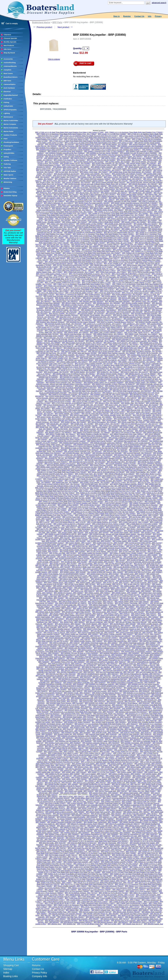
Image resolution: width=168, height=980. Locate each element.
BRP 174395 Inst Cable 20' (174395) (85, 400)
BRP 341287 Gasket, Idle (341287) (62, 613)
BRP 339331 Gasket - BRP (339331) (59, 608)
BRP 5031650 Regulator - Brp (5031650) (77, 453)
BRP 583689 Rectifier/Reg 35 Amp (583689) (95, 784)
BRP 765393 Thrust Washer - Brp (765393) (141, 472)
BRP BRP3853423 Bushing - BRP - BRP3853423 (111, 922)
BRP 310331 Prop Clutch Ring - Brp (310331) (70, 160)
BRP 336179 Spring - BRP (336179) (100, 601)
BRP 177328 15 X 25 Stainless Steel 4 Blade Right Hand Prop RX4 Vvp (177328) (118, 489)
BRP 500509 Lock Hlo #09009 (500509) (78, 648)
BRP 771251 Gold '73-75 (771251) (100, 267)
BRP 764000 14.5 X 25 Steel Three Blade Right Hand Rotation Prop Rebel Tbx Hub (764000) (71, 501)
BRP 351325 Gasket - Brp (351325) (66, 194)
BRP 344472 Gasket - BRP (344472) (144, 615)
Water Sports (8, 175)
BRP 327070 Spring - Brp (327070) (55, 181)
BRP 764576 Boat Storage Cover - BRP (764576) (145, 881)
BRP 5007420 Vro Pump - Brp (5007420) (124, 389)
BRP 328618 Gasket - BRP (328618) (106, 586)
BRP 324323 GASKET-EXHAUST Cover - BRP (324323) (79, 576)
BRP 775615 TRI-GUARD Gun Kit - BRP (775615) (123, 900)
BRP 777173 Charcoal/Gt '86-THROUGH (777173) (116, 277)
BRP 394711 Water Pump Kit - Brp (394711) (133, 346)
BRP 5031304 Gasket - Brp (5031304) (92, 312)
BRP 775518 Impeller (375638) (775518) (130, 269)
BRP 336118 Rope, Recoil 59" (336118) (72, 601)
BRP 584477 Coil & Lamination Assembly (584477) (76, 205)
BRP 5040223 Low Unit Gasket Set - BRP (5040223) (93, 738)
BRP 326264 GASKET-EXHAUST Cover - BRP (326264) (138, 579)
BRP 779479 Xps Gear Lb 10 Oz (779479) (80, 507)
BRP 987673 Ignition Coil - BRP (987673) (115, 919)
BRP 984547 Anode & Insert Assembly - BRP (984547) (105, 917)
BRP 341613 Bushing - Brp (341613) (113, 189)
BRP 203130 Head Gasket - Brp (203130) (59, 144)
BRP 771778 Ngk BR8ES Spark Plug (90, 924)
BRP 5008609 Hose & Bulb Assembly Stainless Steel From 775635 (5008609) (63, 150)
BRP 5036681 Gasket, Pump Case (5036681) (121, 845)
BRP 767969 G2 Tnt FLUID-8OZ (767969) (113, 893)
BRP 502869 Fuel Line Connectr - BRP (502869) (120, 689)
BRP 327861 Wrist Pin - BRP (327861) (137, 584)
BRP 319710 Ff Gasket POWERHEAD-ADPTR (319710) (83, 555)
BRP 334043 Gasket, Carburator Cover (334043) (92, 789)
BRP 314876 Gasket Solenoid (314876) (142, 548)
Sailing (6, 157)
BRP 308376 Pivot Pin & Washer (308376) (85, 158)
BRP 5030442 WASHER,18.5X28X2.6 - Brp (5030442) (110, 306)
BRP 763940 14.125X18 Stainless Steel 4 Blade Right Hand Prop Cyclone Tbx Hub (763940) (130, 469)
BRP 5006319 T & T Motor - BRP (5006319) (114, 817)
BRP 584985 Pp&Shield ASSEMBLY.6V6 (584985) (65, 822)
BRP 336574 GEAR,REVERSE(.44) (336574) (71, 603)
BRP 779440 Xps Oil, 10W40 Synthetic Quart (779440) (70, 908)
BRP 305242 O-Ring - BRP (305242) (87, 767)
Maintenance (8, 117)
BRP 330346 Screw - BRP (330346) (139, 591)
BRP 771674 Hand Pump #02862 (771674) (119, 896)
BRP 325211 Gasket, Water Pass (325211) (73, 577)
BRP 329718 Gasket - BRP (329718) (59, 776)
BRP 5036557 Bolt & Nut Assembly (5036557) (61, 845)
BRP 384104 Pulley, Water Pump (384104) (59, 626)
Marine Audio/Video (11, 121)
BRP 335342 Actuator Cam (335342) (94, 186)
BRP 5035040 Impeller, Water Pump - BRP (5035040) (67, 731)
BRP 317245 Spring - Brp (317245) (49, 410)
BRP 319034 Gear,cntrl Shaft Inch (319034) (98, 217)
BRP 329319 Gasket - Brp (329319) (75, 222)
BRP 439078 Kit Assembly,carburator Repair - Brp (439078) (57, 229)
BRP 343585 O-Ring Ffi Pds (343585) (96, 191)
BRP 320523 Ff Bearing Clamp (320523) (103, 248)
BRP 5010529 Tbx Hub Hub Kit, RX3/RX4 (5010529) (110, 448)
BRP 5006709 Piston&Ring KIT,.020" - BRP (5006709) (84, 838)
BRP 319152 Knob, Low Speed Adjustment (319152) (133, 217)
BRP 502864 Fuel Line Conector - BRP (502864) (141, 688)
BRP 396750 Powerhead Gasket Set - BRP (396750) (71, 814)
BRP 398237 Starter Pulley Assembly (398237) (73, 631)
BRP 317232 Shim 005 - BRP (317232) (132, 551)
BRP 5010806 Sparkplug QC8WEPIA (115, 505)
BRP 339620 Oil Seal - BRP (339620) (86, 608)
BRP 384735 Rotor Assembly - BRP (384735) (52, 627)
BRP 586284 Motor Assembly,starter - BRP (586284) (105, 826)
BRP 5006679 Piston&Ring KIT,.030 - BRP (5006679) (85, 658)
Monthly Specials (10, 42)
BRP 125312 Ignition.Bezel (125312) (58, 396)
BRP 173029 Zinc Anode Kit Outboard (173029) (99, 519)
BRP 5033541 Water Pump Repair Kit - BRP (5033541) (91, 719)
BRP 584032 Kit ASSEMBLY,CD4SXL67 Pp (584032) (101, 786)
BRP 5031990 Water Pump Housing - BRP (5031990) (65, 703)
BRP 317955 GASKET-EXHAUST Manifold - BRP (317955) (105, 770)
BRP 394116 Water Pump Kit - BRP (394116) (89, 810)
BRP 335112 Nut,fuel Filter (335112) (117, 227)
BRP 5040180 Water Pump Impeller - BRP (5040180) (55, 738)
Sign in (117, 16)
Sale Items (8, 49)
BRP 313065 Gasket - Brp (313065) (118, 162)
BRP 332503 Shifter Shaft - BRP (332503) (116, 777)
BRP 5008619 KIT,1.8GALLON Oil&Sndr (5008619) (82, 446)
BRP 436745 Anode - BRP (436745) (78, 639)
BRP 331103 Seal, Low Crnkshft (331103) (125, 595)
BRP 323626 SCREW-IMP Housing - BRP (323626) (105, 572)
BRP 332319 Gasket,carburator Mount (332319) (108, 182)
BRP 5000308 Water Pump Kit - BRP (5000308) (128, 645)
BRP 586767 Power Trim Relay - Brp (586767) (141, 210)
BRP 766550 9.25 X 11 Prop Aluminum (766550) (107, 891)
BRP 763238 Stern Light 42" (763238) (79, 831)
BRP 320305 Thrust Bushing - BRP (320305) (73, 557)
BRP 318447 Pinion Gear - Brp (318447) (94, 172)
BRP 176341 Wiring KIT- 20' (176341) (101, 757)
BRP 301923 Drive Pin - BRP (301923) (49, 531)
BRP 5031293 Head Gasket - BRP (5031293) (62, 701)
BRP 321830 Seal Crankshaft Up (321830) (104, 565)
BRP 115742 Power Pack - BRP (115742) (77, 517)
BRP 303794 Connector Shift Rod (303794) (73, 146)
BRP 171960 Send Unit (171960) (60, 400)
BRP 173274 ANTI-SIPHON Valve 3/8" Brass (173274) (87, 329)
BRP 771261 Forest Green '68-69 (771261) (52, 476)
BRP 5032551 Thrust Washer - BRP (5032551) (76, 707)
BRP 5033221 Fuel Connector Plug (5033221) (131, 712)
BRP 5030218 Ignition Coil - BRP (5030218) (134, 691)
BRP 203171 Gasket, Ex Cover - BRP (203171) (59, 527)
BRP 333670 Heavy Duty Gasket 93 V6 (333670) (66, 781)
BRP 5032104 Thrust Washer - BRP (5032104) (133, 703)
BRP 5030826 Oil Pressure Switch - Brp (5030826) (99, 310)
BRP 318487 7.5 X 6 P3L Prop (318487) (102, 772)
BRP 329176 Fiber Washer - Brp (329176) (147, 415)
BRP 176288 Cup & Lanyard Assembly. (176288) (62, 331)
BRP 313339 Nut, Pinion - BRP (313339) (71, 541)
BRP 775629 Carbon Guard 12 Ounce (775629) (134, 270)
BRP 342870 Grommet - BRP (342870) (89, 613)
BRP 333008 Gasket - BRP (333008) (132, 779)
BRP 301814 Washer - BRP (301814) (112, 529)
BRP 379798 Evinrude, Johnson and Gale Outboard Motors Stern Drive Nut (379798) (81, 339)
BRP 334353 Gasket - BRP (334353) (51, 791)
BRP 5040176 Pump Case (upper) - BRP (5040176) (119, 852)
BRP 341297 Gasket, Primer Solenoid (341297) (82, 189)
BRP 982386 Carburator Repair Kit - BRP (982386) (101, 914)
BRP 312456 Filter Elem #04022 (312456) (73, 539)
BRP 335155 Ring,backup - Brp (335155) (143, 184)
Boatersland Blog (10, 192)
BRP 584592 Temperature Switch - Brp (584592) (141, 205)
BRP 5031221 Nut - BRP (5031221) (130, 700)
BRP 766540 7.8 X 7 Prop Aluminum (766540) (141, 886)
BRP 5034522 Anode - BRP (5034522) (83, 727)
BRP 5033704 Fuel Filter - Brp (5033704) (78, 320)
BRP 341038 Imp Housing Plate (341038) (76, 612)
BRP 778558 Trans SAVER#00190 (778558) (132, 903)
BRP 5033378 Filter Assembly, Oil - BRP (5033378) (113, 717)
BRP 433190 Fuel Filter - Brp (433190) (89, 357)
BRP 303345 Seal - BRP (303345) (97, 532)
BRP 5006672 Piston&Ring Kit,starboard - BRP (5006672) (128, 657)
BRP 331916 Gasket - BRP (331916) (78, 598)
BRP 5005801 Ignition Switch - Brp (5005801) (141, 382)
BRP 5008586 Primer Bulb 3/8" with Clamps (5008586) (109, 394)
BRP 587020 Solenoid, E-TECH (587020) (64, 829)
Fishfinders (8, 99)
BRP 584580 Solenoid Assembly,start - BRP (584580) (134, 819)
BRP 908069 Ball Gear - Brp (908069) (65, 482)
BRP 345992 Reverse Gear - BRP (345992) (111, 617)
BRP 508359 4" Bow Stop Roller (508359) (127, 781)
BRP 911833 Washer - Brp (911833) (114, 296)
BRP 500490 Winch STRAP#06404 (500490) (108, 646)
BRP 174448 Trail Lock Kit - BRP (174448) (134, 522)
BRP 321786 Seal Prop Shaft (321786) (119, 563)
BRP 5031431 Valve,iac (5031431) (118, 313)
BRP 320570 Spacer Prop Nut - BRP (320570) (106, 557)
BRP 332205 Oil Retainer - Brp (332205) (76, 182)
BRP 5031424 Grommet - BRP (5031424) (121, 701)
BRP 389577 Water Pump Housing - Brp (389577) (121, 343)
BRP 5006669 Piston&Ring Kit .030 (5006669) (89, 444)
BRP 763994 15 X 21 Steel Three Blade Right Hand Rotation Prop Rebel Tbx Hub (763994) (131, 500)
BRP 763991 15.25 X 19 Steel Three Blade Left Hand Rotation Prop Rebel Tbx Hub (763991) (76, 874)
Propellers (7, 150)
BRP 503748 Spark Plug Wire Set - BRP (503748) (66, 846)
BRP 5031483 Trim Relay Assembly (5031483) (62, 315)
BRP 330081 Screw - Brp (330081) (99, 417)
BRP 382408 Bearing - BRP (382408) (123, 624)
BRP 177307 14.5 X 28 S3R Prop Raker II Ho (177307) (124, 501)
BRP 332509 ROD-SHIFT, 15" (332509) (127, 419)
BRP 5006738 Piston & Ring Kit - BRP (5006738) (95, 669)
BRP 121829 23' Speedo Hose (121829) (67, 519)
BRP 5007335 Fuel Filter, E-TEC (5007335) (61, 674)
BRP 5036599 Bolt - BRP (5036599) (91, 845)
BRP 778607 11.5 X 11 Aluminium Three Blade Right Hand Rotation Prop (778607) (82, 284)
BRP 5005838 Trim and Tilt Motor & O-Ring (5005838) (79, 653)
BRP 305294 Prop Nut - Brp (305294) (103, 146)
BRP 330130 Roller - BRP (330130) (57, 591)
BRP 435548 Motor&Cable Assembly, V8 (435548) (63, 638)
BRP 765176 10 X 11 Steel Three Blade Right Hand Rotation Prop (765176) (87, 884)
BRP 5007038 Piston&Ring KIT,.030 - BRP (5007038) (121, 670)
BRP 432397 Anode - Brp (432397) (64, 436)
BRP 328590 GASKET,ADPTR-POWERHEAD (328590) (72, 586)
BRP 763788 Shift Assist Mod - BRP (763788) (128, 855)
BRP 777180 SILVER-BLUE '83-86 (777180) (60, 903)
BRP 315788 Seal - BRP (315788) (117, 550)
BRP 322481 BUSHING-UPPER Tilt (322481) (129, 567)
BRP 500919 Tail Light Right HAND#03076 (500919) (65, 686)
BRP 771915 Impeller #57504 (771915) (109, 898)
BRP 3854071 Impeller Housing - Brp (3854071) (78, 305)
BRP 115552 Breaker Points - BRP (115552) (143, 515)
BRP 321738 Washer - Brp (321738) (144, 162)
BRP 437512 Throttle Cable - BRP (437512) (142, 639)
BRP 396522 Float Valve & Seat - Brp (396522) (102, 350)
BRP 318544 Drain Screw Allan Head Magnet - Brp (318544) (130, 172)
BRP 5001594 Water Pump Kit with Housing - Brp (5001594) (115, 377)
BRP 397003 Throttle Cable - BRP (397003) (106, 814)
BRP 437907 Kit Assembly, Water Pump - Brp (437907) (57, 198)
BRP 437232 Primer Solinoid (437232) (128, 363)
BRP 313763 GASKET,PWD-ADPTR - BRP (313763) (144, 543)
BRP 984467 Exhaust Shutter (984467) (110, 374)
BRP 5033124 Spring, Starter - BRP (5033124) (81, 710)
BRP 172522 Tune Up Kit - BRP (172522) (128, 753)
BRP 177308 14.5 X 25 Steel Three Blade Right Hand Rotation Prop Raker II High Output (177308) (69, 132)
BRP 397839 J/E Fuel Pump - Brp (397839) (52, 353)
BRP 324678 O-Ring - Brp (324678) (116, 177)
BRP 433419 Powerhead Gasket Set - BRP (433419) (96, 632)
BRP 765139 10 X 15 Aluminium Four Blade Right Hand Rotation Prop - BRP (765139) (103, 883)
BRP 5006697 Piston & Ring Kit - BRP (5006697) (62, 834)
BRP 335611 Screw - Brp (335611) (121, 408)
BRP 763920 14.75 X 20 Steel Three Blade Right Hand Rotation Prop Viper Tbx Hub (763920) (108, 493)
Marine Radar (9, 131)
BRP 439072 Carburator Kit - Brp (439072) (59, 203)
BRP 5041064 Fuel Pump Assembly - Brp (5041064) (87, 462)
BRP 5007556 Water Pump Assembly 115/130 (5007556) (91, 391)
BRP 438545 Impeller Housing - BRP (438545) (86, 641)
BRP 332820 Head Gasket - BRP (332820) (103, 779)
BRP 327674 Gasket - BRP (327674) (110, 584)
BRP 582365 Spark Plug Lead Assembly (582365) (92, 203)
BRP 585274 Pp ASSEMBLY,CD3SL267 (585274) (123, 824)
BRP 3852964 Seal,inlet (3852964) (91, 301)
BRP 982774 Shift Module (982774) (65, 915)
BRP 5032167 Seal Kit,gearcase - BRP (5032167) (106, 705)
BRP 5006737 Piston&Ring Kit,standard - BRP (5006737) (56, 669)
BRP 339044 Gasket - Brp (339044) (117, 187)
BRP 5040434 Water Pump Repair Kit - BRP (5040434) (84, 739)
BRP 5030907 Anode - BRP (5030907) (120, 698)
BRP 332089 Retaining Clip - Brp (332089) (97, 419)
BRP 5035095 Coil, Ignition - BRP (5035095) (134, 731)
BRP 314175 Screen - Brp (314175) (48, 170)
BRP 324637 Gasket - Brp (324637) (64, 177)
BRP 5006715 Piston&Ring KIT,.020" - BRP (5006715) (76, 839)
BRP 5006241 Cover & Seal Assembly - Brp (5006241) (143, 443)
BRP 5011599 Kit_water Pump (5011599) (141, 686)
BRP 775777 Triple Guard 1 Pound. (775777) (52, 274)
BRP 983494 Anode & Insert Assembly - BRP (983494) (97, 915)
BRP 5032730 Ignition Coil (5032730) (138, 707)
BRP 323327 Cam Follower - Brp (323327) (96, 174)
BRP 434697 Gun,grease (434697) (49, 636)
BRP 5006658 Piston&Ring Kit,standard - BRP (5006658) (119, 653)
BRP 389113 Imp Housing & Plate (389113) (127, 432)
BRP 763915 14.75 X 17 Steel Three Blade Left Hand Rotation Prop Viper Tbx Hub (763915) (103, 512)
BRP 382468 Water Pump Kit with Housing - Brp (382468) (64, 341)
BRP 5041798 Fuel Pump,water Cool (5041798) (115, 745)
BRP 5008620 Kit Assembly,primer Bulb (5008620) (65, 151)
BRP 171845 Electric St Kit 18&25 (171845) (63, 753)
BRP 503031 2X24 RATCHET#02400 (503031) (134, 695)
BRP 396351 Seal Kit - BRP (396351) (136, 812)
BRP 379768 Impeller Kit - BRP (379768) (138, 620)
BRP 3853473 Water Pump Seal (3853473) (76, 303)
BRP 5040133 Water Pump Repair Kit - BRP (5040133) (143, 850)
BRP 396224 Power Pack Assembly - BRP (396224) (104, 812)
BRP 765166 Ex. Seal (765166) (54, 258)
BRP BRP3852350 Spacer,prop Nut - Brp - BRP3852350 (108, 486)
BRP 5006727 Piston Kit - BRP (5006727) (133, 664)
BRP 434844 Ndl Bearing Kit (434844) (94, 438)
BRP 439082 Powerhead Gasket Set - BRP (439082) (138, 643)
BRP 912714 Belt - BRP (113, 924)
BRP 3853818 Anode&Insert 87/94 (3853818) (136, 805)
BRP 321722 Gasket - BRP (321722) (91, 563)
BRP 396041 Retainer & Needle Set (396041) (92, 434)
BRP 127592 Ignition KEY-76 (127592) (143, 325)
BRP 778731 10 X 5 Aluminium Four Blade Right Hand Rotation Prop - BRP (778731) (110, 907)
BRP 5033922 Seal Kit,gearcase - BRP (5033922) (109, 722)
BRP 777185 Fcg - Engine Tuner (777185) (120, 281)
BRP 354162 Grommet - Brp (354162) (93, 429)
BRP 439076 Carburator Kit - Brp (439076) (146, 227)
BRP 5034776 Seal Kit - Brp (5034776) (69, 460)
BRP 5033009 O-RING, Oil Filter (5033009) (73, 708)
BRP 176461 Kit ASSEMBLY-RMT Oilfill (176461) (87, 758)
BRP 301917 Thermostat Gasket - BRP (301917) (144, 529)
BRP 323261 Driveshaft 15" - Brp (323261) (96, 250)
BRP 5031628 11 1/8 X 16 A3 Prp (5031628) (145, 841)
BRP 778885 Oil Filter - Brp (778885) (129, 289)
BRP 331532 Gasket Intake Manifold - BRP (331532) (88, 596)
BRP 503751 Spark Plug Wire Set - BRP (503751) (139, 846)
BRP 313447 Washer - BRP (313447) (78, 543)
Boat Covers (8, 73)
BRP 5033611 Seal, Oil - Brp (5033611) (126, 457)
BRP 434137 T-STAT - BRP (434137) (147, 634)
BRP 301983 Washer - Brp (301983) (115, 144)
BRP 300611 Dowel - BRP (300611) (149, 527)
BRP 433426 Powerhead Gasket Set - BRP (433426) (134, 632)
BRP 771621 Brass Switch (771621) (90, 896)
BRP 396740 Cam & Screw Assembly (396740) (104, 351)
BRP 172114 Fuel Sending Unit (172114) (138, 327)
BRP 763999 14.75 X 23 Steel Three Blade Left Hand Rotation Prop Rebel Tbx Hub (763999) (97, 879)
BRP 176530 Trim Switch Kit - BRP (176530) (121, 758)
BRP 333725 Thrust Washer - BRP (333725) (83, 788)
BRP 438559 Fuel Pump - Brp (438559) (59, 200)
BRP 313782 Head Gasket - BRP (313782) (52, 545)
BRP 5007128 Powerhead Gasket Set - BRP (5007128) (115, 672)
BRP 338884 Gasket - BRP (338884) (121, 607)
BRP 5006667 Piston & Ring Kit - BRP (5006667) (56, 657)
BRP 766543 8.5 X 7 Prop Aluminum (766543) (117, 888)
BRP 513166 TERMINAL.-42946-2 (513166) (121, 463)
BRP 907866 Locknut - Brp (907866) (136, 481)
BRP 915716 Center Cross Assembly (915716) (95, 912)
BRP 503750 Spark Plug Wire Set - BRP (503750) (102, 846)
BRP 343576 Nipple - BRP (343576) (144, 613)
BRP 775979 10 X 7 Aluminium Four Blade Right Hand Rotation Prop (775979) (95, 476)
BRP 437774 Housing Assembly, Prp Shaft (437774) (67, 365)
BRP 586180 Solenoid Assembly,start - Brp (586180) (70, 208)
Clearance (7, 35)
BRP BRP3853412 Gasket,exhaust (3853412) (76, 922)
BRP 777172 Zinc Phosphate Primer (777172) (81, 277)
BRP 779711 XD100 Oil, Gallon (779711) (114, 291)
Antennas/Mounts (10, 66)
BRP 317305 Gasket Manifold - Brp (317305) (78, 410)
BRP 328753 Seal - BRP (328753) (140, 588)
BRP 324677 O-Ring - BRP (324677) (113, 576)
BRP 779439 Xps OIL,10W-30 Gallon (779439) (93, 479)
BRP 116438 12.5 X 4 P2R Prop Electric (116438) (110, 517)
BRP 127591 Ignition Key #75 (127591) (125, 751)
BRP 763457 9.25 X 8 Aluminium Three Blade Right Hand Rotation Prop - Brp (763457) (100, 236)
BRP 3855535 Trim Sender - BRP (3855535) (82, 807)
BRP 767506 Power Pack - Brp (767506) (89, 474)
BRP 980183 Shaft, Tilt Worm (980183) (126, 912)
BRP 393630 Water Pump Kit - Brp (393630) (101, 346)
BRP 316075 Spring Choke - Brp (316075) (137, 170)
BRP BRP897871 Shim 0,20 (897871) (143, 922)
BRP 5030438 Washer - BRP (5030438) (75, 696)
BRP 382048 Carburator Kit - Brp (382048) (127, 339)
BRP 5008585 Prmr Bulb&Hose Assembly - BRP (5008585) (106, 684)
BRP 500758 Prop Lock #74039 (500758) (127, 676)
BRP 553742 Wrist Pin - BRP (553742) (58, 783)
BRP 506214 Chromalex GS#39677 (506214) (128, 746)
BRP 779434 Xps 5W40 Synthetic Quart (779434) (104, 858)
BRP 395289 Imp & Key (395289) (75, 348)
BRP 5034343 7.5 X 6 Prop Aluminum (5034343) (117, 726)
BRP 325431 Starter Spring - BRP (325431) (136, 577)
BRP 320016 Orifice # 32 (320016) (94, 219)
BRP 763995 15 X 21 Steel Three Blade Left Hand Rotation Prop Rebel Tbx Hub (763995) (81, 876)
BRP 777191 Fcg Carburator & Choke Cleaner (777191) (132, 282)
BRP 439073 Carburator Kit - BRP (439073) (64, 643)
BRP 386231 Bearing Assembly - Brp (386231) (141, 167)
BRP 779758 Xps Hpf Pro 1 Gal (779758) (143, 507)
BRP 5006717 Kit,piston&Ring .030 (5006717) (112, 839)
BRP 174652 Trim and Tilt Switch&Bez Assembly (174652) (120, 400)
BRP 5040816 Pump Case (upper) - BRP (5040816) (63, 743)
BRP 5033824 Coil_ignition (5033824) (77, 722)
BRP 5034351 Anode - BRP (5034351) (149, 726)
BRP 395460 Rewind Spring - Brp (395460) (103, 348)
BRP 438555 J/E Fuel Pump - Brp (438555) (92, 198)
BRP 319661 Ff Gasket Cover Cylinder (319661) (126, 553)
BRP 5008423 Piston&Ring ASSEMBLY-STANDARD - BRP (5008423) (114, 681)
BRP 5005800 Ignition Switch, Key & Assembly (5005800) (104, 382)
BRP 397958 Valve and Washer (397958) (82, 353)
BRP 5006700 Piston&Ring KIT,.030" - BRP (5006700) (139, 834)
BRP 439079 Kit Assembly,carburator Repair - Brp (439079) (99, 229)
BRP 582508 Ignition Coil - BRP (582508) (122, 783)
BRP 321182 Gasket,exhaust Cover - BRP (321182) (107, 560)
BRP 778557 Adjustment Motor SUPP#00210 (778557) (96, 903)
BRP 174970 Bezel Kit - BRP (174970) (75, 526)
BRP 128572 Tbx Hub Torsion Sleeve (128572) (106, 327)
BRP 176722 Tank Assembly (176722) (116, 401)
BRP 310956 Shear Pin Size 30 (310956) (101, 160)
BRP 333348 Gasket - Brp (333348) (88, 420)
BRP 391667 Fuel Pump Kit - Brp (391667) (124, 344)
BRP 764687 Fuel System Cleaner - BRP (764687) (54, 883)
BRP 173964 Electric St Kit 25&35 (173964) (61, 520)
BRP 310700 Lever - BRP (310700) (100, 536)
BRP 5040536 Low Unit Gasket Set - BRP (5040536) (73, 741)
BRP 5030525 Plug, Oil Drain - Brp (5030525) (61, 308)
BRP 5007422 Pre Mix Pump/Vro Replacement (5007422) (127, 444)
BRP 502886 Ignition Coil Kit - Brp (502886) (75, 163)
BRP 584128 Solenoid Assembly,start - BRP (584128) (140, 786)
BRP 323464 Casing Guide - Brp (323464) (127, 250)
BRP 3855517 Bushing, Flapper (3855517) (142, 375)
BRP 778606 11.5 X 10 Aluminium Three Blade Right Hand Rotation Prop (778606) (134, 132)
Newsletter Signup (10, 196)
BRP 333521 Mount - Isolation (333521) (142, 420)
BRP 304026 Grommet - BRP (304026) (148, 764)
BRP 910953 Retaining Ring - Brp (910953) (127, 294)
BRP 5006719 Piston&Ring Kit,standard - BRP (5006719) (106, 662)
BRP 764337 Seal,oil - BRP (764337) (113, 881)
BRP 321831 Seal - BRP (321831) (133, 565)
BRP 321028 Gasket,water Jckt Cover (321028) (136, 558)
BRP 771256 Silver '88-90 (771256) (148, 474)
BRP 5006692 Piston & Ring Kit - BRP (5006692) (68, 662)
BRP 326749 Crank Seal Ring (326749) (95, 413)
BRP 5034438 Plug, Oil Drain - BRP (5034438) (52, 727)
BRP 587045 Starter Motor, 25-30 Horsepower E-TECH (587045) (103, 829)
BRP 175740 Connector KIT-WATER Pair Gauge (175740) (66, 757)
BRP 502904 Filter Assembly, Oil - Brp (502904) (108, 163)
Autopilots (8, 70)
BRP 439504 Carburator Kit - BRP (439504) (94, 645)
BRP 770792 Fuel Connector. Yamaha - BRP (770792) (116, 895)
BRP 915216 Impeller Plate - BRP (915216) (62, 912)
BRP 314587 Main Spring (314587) (112, 546)
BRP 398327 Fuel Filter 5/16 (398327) (83, 196)
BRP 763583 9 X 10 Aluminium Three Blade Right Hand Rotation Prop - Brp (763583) (115, 215)
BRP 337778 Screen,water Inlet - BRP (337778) (71, 605)
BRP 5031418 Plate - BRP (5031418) (92, 701)
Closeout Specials (10, 38)
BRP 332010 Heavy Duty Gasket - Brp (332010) (64, 419)
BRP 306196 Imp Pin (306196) (82, 244)
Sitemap (8, 969)
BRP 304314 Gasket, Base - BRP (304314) (51, 765)
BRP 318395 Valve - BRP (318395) (74, 772)
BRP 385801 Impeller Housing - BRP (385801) (115, 807)
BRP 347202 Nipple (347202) (90, 505)
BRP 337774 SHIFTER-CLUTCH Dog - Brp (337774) (140, 424)
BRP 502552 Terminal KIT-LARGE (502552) (107, 688)
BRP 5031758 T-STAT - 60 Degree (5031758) (72, 317)
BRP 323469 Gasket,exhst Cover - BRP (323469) (134, 570)
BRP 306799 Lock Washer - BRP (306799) (109, 769)
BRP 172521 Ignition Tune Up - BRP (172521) (96, 753)
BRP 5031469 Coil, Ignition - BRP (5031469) (145, 839)
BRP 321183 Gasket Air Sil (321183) (67, 174)
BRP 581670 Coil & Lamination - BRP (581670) (89, 783)
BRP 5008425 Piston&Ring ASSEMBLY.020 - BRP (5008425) (84, 682)
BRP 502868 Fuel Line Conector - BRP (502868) (85, 689)
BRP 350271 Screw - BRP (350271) (72, 796)
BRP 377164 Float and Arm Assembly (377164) (62, 431)
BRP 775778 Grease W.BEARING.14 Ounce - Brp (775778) (89, 274)
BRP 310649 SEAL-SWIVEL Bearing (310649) (71, 536)
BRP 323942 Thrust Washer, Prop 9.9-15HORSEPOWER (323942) (62, 574)
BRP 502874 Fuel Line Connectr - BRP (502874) (101, 691)
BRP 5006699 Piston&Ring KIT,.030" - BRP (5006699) (99, 834)
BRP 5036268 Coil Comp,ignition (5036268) (146, 736)
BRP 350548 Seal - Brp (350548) (47, 427)
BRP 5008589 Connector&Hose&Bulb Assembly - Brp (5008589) (140, 146)
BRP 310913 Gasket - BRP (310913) (127, 536)
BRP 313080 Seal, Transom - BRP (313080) (105, 539)
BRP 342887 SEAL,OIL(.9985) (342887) (68, 191)
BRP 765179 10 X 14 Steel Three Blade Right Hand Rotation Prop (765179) (76, 260)
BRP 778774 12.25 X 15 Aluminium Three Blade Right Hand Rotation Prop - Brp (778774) (97, 288)
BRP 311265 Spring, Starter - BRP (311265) (115, 538)
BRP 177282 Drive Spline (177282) (76, 139)
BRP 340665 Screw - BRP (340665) (149, 610)
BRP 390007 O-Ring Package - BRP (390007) (99, 629)
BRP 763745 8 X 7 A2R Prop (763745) (126, 255)
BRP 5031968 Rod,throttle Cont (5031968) (107, 453)
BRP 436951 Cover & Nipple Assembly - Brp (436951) (137, 362)
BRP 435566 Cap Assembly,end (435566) (79, 360)
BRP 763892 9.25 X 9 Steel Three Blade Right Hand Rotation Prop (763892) (131, 467)
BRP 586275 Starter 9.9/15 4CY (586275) (71, 826)
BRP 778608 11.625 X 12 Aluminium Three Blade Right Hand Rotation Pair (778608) (83, 905)
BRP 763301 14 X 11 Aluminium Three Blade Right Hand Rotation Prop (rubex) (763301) (103, 234)
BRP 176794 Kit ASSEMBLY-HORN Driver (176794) (67, 760)
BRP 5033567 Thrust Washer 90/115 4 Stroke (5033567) (131, 719)
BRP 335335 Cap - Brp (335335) (68, 186)
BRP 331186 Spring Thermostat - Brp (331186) (146, 181)
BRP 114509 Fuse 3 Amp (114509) (87, 515)
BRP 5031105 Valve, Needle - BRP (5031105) (62, 700)
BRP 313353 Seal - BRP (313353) (99, 541)
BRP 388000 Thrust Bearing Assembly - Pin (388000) (92, 432)
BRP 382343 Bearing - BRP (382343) (68, 624)
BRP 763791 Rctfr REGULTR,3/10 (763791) (74, 860)
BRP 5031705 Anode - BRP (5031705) (52, 843)
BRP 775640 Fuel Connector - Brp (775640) (79, 272)
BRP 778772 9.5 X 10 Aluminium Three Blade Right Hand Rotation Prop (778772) (103, 286)
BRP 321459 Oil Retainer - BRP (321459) (141, 560)
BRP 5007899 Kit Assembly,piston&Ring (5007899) (76, 679)
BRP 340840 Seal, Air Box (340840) (48, 612)
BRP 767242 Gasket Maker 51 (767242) (88, 263)
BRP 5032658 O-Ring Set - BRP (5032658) (108, 707)
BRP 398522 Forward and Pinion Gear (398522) (127, 434)
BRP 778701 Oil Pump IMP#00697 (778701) (64, 907)
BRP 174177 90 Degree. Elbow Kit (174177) (124, 520)
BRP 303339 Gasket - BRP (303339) (71, 532)
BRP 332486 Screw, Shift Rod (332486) (118, 224)
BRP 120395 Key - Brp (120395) (134, 324)
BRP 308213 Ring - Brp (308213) (58, 246)
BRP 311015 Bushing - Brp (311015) (140, 246)
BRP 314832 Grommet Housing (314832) (113, 548)
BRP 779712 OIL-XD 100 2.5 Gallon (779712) (146, 291)
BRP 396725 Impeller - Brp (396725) (74, 351)
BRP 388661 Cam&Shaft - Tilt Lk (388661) (100, 341)
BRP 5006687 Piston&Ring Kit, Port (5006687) (115, 660)
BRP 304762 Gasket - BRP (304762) (106, 765)
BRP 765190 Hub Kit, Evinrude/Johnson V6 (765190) (106, 472)
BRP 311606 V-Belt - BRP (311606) (145, 538)
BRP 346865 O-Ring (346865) (68, 505)
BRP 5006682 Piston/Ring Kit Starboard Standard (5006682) (126, 658)
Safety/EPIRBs (9, 153)
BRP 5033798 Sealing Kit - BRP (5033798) (142, 720)
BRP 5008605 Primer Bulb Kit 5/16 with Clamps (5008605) (99, 148)
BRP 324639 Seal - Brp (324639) (59, 251)
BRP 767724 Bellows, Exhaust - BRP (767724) (81, 893)
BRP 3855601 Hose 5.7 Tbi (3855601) (58, 432)
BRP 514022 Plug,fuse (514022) (101, 465)
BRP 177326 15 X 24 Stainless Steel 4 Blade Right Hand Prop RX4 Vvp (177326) (107, 491)
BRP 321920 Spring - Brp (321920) (68, 250)
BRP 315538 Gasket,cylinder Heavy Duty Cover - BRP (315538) (81, 550)
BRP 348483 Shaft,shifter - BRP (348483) (147, 619)
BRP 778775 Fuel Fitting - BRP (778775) (64, 857)
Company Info (39, 976)
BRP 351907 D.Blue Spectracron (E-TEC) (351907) (98, 194)
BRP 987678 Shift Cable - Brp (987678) (132, 298)
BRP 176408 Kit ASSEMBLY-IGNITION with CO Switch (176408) (102, 331)
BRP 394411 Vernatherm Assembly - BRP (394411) (124, 810)
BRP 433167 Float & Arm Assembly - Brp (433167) (128, 436)
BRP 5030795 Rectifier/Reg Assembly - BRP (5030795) (110, 696)
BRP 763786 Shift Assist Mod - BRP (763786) (94, 855)
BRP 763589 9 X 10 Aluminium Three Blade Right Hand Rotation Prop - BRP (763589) (106, 853)
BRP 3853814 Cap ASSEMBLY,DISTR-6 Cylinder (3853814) (98, 805)
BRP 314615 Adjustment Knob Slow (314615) (100, 407)
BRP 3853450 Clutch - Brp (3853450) (144, 301)
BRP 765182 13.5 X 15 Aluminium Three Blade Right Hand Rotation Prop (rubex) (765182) (76, 262)
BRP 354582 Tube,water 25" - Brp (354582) (123, 429)
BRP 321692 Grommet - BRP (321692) (63, 563)
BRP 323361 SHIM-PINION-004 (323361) (74, 570)
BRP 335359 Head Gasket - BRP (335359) (135, 793)
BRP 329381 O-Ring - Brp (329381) (134, 222)
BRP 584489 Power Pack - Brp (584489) (109, 205)
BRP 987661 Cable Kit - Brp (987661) (68, 298)
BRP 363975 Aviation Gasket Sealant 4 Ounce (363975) (113, 336)
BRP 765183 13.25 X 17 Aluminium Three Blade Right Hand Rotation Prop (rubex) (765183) (97, 237)
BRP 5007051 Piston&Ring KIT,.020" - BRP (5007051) (76, 672)
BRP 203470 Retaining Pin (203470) (88, 144)
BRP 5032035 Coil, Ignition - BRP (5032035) (100, 703)
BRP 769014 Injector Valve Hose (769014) (138, 265)
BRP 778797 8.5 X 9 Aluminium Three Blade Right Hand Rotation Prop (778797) (86, 289)
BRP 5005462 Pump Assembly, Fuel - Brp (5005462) (64, 382)
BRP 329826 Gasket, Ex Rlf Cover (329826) (89, 776)
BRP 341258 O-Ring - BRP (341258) (131, 612)
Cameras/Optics (10, 84)
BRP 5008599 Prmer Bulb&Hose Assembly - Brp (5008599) (56, 148)
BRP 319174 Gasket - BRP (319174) (94, 774)
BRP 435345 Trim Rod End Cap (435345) (116, 636)
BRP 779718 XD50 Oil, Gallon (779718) (79, 293)
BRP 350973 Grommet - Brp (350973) (114, 193)
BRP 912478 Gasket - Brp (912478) (56, 372)
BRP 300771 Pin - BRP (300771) (48, 529)
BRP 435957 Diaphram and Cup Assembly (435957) (100, 638)
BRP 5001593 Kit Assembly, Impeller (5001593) (76, 377)
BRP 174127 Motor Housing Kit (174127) (76, 165)
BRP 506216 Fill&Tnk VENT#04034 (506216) (68, 748)
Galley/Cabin (8, 106)
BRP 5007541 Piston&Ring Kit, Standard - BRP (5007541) (140, 674)
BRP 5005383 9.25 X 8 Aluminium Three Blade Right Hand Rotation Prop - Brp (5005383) (76, 381)
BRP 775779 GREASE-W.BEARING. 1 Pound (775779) (131, 274)
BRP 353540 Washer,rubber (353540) (130, 194)
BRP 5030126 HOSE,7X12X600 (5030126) (84, 450)
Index (6, 973)
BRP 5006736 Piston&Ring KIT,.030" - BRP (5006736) (142, 667)
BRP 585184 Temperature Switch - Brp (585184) (87, 206)
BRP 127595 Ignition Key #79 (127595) (75, 327)
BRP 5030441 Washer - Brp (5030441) (76, 306)
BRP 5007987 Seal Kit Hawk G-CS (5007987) (145, 679)
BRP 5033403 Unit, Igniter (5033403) (145, 717)
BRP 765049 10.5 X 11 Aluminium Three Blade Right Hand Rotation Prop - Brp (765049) (89, 369)
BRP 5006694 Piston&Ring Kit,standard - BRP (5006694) (111, 833)
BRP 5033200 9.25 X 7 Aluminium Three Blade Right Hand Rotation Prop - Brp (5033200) (80, 457)
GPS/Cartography (10, 110)
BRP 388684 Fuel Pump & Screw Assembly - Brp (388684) (137, 341)
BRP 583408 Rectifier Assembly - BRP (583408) (61, 784)
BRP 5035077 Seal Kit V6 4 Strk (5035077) (102, 731)
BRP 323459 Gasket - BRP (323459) (103, 570)
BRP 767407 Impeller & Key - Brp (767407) (119, 263)
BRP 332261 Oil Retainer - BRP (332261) (104, 600)
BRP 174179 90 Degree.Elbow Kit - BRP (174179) (68, 522)
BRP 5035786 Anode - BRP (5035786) (105, 732)
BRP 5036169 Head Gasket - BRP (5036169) (101, 734)
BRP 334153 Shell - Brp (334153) (61, 227)
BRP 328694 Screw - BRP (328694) (60, 588)
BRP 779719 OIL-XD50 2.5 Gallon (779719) (80, 481)
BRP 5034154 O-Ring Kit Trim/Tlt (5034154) (109, 320)
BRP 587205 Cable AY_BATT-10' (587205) (141, 829)
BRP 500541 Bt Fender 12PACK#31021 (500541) (102, 651)
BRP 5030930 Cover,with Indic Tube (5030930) (134, 310)
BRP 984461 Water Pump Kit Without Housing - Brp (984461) (74, 374)
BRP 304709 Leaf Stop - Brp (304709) (56, 244)
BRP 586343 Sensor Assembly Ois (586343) (141, 826)
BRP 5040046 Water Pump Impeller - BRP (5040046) (66, 850)
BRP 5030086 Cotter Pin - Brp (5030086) (53, 450)
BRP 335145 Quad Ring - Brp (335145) (131, 422)
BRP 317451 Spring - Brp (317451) (108, 410)
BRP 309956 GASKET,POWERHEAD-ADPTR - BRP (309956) (66, 534)
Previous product (43, 27)
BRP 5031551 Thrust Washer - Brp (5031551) (95, 315)
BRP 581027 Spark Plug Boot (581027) (133, 231)
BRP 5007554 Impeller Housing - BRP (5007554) (94, 676)
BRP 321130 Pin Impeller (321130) (76, 560)
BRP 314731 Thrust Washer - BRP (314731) (141, 546)
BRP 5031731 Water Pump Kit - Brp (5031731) (129, 315)
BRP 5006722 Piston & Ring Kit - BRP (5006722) (65, 664)
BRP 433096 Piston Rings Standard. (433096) (93, 436)
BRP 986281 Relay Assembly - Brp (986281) (75, 375)
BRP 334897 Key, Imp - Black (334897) (142, 791)
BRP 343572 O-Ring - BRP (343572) (117, 613)
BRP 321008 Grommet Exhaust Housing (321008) (72, 558)
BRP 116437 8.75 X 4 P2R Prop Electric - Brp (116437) (102, 324)
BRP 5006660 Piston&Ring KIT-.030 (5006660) (70, 655)
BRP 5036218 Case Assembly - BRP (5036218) (135, 734)
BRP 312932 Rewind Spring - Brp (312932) (89, 162)
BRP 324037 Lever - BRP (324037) (133, 574)
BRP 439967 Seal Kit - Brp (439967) (134, 229)
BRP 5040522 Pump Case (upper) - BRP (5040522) (123, 739)
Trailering (7, 164)
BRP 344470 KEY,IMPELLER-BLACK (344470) (113, 615)
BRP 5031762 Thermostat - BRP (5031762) (113, 843)
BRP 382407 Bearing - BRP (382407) (95, 624)
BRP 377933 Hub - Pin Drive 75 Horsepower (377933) (62, 338)
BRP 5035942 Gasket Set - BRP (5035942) (69, 734)
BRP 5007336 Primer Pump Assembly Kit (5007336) (116, 388)
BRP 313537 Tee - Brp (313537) (150, 169)
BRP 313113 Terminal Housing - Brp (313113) (59, 405)
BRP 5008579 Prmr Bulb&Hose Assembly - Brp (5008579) (69, 394)
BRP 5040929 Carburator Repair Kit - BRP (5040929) (101, 743)
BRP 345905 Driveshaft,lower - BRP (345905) (79, 617)
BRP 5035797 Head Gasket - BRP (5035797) (136, 732)
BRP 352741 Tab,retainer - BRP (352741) (70, 800)
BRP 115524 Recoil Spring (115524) (113, 515)
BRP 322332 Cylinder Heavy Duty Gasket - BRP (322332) (92, 567)
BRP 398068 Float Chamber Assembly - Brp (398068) (117, 353)
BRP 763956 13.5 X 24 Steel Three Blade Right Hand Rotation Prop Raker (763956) (66, 470)
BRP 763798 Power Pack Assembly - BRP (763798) (139, 860)
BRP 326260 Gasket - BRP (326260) (104, 579)
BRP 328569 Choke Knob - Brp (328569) (143, 220)
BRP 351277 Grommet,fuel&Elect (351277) (118, 798)
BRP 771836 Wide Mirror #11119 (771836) (80, 898)
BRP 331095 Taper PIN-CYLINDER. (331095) (93, 595)
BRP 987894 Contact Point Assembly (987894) (61, 920)
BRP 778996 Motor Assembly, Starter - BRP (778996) (67, 858)
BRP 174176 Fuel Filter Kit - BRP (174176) (93, 520)
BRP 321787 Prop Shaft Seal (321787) (147, 563)
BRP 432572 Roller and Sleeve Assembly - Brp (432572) (65, 355)
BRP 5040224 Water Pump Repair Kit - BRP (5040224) (132, 738)
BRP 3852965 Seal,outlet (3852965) (117, 301)
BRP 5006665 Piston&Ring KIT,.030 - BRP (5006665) (142, 655)
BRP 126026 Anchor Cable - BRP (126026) (59, 751)
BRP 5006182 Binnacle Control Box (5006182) (106, 443)
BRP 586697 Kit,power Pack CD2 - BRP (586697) (113, 827)
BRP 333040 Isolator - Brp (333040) (95, 408)
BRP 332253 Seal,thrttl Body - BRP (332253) (73, 600)
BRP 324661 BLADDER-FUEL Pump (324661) (109, 412)
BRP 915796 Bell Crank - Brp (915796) (95, 484)
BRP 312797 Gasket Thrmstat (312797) (59, 162)
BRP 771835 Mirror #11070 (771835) (50, 898)
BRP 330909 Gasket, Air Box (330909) (90, 224)
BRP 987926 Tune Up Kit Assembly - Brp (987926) (73, 300)
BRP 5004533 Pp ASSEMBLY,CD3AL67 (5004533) (63, 379)
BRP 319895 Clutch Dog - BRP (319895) (143, 555)
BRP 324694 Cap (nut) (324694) (141, 177)
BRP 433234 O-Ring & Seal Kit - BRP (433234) (60, 632)
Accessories (8, 59)
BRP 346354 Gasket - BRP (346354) (118, 619)
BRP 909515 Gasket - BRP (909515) (136, 910)
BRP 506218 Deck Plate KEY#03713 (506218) (102, 748)
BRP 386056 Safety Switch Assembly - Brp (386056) (71, 167)
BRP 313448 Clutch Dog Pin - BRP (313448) (108, 543)
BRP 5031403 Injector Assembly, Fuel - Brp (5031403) (83, 451)
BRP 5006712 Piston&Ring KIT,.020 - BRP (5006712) (123, 838)
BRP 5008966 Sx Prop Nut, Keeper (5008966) (102, 153)
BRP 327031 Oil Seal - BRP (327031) (116, 582)
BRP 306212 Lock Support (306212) (106, 244)
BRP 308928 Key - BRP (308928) (72, 770)
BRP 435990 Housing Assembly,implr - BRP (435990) (138, 638)
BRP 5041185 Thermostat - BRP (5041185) (82, 745)
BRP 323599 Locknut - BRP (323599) (73, 572)
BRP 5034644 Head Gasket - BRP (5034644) (114, 727)
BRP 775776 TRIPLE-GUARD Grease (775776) (144, 272)
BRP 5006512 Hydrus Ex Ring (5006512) (89, 386)
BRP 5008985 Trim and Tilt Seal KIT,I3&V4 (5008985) (138, 153)
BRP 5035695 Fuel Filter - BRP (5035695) (76, 732)
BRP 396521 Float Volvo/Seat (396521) (70, 350)
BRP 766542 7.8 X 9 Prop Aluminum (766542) (84, 888)
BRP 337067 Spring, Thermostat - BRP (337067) (132, 603)
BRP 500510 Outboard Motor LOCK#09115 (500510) (112, 648)
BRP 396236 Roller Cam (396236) (132, 348)
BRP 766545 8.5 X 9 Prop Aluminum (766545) (60, 889)
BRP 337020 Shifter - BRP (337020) (101, 603)
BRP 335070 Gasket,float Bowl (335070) (89, 227)
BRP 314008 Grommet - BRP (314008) (82, 545)
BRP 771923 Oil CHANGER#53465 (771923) (140, 898)
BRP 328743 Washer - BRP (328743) (114, 588)
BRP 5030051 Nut (69, 924)
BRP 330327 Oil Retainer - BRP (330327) (110, 591)
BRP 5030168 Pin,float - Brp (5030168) (114, 450)
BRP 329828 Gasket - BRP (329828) (118, 776)
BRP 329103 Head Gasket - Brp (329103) (84, 415)
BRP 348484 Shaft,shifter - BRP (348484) (137, 795)
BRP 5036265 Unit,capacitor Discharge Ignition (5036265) (77, 736)
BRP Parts (7, 81)
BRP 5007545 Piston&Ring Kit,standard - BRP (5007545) (55, 676)
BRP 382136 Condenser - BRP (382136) (100, 622)
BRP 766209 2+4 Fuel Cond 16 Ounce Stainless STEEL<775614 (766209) (135, 262)
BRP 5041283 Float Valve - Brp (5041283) (121, 462)
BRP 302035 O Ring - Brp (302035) (107, 403)
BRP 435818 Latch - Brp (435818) (140, 360)
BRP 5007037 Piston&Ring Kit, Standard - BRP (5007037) (81, 670)
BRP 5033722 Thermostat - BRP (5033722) (111, 720)
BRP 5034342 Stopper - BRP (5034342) (85, 726)
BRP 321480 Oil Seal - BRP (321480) (74, 562)
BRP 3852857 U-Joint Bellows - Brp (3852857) (134, 300)
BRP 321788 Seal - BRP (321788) (47, 565)
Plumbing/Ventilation (11, 142)
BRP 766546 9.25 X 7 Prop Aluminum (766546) (94, 889)
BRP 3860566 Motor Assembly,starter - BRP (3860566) (89, 627)
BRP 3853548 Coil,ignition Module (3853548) (60, 805)
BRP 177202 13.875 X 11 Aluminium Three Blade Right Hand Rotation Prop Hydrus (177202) (91, 137)
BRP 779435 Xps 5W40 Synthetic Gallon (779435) (141, 858)
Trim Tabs (7, 168)
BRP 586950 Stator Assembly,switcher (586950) (53, 467)
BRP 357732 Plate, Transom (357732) (86, 801)
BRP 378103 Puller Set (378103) (145, 801)
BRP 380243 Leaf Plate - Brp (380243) (93, 431)
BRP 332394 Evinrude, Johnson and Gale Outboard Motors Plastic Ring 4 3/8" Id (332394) (96, 184)
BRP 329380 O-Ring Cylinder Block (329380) (104, 222)
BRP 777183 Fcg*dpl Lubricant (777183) (114, 503)
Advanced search (159, 3)
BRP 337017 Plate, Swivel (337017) (137, 332)
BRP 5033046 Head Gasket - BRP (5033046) (105, 708)
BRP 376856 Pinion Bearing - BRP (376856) (116, 801)
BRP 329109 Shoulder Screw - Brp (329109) (116, 415)
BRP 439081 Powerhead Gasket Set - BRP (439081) (99, 643)
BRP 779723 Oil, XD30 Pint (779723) (107, 293)
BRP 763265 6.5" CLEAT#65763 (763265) (137, 831)
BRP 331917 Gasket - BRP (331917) (105, 598)
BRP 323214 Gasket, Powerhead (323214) (66, 569)
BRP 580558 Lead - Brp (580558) (151, 465)
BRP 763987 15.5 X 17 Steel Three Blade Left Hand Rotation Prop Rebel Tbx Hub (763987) (125, 870)
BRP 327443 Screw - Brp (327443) (122, 413)
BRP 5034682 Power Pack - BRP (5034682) (146, 727)
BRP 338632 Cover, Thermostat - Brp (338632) (141, 334)
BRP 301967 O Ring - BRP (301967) (76, 531)
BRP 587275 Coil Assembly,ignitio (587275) (119, 232)
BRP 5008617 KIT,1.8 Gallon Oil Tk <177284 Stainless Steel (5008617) (116, 150)
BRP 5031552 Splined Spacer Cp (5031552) (52, 841)
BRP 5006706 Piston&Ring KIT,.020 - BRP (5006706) (130, 836)
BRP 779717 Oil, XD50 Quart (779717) (50, 293)
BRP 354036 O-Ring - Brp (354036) (56, 196)
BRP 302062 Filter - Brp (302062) (133, 403)
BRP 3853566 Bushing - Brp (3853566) (107, 303)
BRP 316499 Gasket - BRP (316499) (72, 551)
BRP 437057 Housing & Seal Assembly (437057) (109, 639)
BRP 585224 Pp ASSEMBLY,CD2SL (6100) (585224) (86, 824)
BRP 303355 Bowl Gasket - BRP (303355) (125, 532)
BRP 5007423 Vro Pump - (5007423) (57, 391)
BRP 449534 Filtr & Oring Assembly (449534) (70, 441)
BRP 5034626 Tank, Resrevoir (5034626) (50, 322)
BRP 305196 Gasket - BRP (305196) (60, 767)
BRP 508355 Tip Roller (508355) (101, 750)
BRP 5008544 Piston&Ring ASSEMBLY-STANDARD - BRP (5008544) (131, 682)
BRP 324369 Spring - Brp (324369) (99, 175)
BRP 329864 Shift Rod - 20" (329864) (57, 777)
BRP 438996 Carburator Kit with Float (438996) (121, 201)
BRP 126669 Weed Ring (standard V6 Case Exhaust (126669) (107, 325)
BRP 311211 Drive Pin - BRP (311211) (85, 538)
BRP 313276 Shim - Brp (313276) (99, 169)
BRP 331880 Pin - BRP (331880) (149, 596)
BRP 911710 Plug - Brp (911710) (149, 482)
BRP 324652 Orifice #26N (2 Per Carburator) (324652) (72, 412)
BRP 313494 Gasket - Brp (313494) (125, 169)
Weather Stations (10, 179)
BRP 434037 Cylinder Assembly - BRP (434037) (116, 634)
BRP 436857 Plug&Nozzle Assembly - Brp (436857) (133, 439)
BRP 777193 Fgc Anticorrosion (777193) (86, 477)
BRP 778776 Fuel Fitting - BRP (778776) (93, 857)
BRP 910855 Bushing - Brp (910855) (98, 294)
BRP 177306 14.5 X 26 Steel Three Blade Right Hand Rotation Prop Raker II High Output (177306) (99, 143)
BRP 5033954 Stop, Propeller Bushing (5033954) (145, 722)
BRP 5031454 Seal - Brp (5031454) (116, 451)
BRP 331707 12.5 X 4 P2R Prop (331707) (122, 596)
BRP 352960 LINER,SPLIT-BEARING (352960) (136, 427)
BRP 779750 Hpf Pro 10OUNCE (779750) (105, 908)
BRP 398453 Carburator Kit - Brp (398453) (112, 196)
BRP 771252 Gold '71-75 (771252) (126, 267)
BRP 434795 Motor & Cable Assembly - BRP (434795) (81, 636)
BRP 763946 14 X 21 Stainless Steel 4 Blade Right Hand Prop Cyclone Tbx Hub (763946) (104, 513)
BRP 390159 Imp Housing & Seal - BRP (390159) (134, 629)
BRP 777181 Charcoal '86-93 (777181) (67, 281)
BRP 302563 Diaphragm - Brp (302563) (143, 144)
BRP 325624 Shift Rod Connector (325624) (95, 179)
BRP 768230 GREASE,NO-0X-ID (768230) (119, 474)
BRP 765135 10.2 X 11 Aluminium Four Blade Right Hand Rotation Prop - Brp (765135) (87, 370)
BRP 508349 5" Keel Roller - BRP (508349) (73, 750)
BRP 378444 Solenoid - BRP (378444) (81, 803)
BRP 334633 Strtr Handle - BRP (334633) (79, 791)
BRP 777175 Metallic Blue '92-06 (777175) (61, 279)
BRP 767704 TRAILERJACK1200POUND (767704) (71, 265)
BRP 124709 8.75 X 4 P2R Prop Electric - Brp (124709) (64, 325)
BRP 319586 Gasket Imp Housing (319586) (93, 553)
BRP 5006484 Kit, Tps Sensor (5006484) (58, 819)
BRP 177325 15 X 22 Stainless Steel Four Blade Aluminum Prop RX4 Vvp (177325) (110, 762)
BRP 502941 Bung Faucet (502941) (100, 441)
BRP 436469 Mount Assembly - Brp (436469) (98, 439)
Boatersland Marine (41, 22)
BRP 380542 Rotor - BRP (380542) (72, 622)
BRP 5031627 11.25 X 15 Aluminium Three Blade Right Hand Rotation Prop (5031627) (99, 841)
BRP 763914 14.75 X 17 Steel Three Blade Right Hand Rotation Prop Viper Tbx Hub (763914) (106, 864)
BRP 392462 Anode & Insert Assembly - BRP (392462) (137, 808)
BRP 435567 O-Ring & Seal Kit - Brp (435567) (111, 360)
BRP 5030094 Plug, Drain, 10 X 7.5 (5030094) (112, 305)
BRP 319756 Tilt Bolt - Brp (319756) (68, 219)
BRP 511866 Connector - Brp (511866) (90, 463)
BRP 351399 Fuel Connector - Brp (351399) (75, 427)
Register (127, 16)
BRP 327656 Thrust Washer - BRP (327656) (80, 584)
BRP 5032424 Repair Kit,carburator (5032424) (75, 319)
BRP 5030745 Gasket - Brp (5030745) (66, 310)
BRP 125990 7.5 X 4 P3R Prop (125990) (112, 134)
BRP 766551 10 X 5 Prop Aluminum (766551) (141, 891)
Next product (65, 27)
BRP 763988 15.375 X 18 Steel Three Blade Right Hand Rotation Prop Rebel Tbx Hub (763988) (100, 871)
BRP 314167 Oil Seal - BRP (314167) (137, 545)
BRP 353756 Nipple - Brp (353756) (66, 429)
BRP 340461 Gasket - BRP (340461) (89, 610)
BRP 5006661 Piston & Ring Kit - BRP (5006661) (105, 655)
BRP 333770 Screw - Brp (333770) (131, 225)
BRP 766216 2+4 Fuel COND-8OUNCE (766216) (56, 263)
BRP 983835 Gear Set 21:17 (132, 924)
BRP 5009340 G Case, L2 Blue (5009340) (75, 448)
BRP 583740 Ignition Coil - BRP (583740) (126, 784)
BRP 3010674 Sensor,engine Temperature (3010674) (79, 529)
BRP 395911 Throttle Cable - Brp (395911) (60, 434)
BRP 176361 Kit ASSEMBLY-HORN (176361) (131, 757)
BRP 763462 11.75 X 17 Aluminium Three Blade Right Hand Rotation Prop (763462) (123, 212)
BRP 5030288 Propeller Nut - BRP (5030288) (100, 695)
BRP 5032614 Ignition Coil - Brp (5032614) (69, 455)
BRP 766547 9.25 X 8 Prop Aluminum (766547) (129, 889)
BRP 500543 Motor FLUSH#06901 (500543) (136, 651)
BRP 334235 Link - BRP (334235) (149, 789)
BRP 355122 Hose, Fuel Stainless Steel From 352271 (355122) (135, 800)
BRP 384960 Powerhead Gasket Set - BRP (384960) (114, 803)
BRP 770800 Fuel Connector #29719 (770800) (60, 896)
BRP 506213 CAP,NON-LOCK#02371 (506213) (94, 746)
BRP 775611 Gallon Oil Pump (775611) (102, 270)
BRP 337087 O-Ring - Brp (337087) (107, 424)
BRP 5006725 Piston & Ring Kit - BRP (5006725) (100, 664)
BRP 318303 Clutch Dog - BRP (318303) (141, 770)
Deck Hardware (9, 88)
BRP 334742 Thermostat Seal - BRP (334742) (111, 791)
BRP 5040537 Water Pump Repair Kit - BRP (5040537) (112, 741)
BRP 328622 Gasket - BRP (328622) (133, 586)
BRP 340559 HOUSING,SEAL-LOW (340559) (119, 610)
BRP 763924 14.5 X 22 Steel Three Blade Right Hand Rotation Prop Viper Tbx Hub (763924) (67, 488)
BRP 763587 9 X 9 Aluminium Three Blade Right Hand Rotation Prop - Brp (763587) (91, 253)
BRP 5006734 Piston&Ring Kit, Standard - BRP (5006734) (102, 667)
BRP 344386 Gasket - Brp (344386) (148, 191)
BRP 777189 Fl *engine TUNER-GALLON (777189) (63, 282)
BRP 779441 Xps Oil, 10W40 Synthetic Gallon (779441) (130, 479)
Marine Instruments (11, 128)
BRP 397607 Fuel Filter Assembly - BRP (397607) (140, 814)
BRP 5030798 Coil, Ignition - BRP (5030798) (146, 696)
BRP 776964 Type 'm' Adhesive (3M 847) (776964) (135, 275)
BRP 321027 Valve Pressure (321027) (104, 558)
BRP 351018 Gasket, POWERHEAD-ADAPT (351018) (138, 796)
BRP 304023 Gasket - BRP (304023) (120, 764)
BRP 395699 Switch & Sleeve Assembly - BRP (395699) (65, 812)
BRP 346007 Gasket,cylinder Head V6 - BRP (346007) (85, 619)
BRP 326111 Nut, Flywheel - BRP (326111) (75, 579)
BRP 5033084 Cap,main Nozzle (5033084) (137, 708)
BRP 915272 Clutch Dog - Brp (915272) (134, 372)
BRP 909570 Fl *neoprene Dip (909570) (69, 294)
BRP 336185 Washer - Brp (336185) (139, 331)
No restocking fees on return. (86, 77)
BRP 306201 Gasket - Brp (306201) (130, 156)
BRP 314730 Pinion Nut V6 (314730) (75, 170)
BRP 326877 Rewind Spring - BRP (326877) (59, 582)
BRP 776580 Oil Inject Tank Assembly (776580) (126, 902)
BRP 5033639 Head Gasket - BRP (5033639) (78, 720)
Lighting (7, 113)
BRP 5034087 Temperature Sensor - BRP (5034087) (55, 724)
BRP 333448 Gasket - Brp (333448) (114, 420)
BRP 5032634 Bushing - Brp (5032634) (99, 455)
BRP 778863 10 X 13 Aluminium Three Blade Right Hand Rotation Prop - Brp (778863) (66, 134)
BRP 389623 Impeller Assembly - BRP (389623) (65, 629)
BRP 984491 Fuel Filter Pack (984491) (71, 917)
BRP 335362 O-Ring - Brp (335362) (121, 186)
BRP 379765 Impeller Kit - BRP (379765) (78, 620)
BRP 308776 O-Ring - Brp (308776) (114, 158)
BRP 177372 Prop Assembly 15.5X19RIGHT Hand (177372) (73, 403)
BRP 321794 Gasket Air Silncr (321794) (74, 565)
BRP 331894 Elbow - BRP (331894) (51, 598)
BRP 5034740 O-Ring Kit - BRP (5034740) (90, 729)
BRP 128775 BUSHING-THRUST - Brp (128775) (120, 398)
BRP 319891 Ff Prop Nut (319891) (116, 555)
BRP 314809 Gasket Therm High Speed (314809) (80, 548)
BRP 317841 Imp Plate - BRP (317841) (63, 553)
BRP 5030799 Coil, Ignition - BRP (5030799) (54, 698)
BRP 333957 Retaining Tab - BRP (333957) (59, 789)
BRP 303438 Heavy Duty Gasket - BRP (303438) (89, 764)
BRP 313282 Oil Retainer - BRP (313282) (136, 539)
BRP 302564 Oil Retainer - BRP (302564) (138, 531)
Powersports (8, 146)
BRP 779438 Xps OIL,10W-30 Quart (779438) (59, 479)
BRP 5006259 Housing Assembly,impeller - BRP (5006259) (77, 817)
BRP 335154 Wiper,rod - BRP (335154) (74, 793)
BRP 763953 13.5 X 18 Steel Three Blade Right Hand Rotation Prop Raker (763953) (99, 867)
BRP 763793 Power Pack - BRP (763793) (105, 860)
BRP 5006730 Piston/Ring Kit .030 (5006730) (81, 665)
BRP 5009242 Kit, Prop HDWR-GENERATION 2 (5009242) (105, 686)
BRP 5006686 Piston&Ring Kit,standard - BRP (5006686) (77, 660)
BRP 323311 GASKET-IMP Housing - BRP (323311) (101, 569)
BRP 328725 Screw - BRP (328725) (87, 588)
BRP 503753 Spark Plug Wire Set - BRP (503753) (85, 848)
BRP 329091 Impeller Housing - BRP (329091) (125, 774)
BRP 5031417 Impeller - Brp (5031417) (63, 313)
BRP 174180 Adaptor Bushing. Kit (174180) (102, 522)
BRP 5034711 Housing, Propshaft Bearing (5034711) (116, 322)
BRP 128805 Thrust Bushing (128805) (142, 503)
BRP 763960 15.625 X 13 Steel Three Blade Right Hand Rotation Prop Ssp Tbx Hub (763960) (100, 510)
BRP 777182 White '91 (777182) (93, 281)
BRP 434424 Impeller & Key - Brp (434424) (63, 358)
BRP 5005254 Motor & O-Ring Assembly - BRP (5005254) (126, 650)
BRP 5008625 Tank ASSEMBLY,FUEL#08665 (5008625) (121, 446)
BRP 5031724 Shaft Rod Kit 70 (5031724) (82, 843)
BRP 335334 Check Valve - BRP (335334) (104, 793)
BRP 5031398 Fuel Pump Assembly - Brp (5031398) (124, 312)
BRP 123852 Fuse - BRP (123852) (126, 750)
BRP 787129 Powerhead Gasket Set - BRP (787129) (140, 908)
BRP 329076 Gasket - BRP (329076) (124, 589)
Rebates (7, 188)
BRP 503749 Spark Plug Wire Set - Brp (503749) (101, 460)
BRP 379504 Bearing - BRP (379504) (49, 620)
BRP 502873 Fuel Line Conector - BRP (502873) (66, 691)
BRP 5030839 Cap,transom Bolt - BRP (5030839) (88, 698)
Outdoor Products (10, 135)
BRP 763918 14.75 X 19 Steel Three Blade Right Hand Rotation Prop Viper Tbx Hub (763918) (113, 494)
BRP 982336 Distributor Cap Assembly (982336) (65, 914)
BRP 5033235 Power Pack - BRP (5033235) (76, 714)
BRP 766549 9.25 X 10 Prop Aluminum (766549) (72, 891)
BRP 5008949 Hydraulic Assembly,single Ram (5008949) (65, 153)
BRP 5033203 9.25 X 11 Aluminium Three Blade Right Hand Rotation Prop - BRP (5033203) (82, 712)
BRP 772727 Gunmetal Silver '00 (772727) (100, 269)
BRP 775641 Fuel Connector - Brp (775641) (111, 272)
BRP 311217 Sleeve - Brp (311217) (129, 160)
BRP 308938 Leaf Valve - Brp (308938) (85, 246)
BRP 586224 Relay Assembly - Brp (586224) (105, 208)
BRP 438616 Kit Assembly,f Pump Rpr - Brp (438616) (84, 201)
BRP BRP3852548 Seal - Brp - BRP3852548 (145, 486)
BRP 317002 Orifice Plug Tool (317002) (148, 408)
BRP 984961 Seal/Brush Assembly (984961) (140, 917)
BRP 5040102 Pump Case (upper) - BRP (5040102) (104, 850)
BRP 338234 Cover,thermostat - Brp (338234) (76, 334)
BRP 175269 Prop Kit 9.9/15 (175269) (58, 401)
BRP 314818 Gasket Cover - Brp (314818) (132, 407)
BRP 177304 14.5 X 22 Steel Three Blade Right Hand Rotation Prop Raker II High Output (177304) (83, 141)
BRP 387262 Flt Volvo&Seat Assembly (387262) (126, 627)
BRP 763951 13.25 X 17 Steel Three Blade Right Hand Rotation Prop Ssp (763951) (130, 488)
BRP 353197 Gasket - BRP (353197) (98, 800)
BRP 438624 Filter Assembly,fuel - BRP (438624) (121, 641)
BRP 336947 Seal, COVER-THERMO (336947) (106, 332)
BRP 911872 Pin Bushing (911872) (140, 296)
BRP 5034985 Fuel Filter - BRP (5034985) (121, 729)
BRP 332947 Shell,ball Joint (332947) (61, 420)
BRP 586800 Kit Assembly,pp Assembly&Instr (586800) (83, 232)
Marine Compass (10, 124)
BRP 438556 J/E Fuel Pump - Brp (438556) (124, 198)
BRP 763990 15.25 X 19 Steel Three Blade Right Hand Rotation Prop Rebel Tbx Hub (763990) (125, 498)
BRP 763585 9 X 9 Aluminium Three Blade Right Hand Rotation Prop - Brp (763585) (101, 251)
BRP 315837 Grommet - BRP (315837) (144, 550)
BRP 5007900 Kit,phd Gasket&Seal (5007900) (111, 679)
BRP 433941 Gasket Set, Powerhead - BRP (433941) (80, 634)
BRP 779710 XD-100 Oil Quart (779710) (85, 291)
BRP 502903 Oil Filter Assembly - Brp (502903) (146, 448)
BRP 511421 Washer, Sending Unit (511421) (60, 463)
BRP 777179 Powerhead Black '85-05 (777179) (140, 476)
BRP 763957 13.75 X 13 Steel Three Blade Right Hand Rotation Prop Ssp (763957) (92, 869)
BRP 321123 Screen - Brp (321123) (84, 220)
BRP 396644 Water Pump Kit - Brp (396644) (135, 350)
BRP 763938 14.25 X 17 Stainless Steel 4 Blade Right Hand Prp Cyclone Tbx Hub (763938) (118, 365)
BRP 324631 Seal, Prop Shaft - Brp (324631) (129, 175)
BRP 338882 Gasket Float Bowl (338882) (93, 607)
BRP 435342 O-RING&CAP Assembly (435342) (125, 438)
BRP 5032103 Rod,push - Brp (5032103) (137, 453)
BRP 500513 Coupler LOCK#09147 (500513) (61, 650)
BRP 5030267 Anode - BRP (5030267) (77, 693)
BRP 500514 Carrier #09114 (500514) (91, 650)
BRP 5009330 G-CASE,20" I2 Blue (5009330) (81, 155)
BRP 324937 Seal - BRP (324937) (139, 576)
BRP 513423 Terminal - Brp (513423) (105, 231)
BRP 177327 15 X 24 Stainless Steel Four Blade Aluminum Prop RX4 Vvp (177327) (89, 136)
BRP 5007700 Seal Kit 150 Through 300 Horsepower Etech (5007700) (117, 677)
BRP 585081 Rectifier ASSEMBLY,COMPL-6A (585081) (139, 822)
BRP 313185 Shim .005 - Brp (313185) (90, 405)
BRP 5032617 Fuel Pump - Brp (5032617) (107, 319)
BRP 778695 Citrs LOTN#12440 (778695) (58, 286)
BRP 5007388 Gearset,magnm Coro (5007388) (91, 389)
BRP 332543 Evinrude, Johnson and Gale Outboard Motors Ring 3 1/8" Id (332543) (88, 225)
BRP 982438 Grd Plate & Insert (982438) (134, 914)
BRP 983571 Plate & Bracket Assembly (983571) (127, 484)
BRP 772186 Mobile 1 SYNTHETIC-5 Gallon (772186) (85, 900)
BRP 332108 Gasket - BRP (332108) (132, 598)
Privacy (158, 16)
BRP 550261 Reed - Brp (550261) (126, 465)
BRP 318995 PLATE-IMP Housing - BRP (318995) (63, 774)
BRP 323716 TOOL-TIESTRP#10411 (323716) (69, 175)
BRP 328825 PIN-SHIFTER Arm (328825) (95, 589)
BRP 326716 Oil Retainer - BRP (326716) (73, 581)
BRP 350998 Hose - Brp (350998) (140, 193)
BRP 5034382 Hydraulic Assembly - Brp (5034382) (143, 320)
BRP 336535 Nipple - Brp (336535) (76, 332)
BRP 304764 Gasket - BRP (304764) (133, 765)
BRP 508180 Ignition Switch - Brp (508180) (141, 163)
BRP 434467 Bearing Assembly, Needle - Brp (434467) (99, 358)
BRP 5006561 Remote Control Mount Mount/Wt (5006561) (125, 386)
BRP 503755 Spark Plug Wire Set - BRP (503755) (121, 848)
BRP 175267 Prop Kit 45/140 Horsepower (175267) (81, 755)
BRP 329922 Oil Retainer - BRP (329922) (86, 777)
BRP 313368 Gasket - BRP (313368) (125, 541)
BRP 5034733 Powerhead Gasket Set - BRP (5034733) (55, 729)
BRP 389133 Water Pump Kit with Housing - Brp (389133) (82, 343)
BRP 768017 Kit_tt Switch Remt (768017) (144, 893)
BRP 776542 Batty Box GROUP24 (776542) (93, 902)
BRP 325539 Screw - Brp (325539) (67, 179)
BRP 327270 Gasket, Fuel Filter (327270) (113, 220)
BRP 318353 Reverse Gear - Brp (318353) (136, 410)
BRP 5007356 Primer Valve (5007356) (60, 389)
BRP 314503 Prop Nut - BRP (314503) (85, 546)
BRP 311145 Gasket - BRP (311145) (57, 538)
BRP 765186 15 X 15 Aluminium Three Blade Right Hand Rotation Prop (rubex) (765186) (98, 239)
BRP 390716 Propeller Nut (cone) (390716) (59, 344)
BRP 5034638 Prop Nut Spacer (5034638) (81, 322)
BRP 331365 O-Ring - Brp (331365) (48, 182)
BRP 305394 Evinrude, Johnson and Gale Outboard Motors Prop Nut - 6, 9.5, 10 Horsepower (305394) (81, 156)
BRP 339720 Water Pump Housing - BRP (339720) (118, 608)
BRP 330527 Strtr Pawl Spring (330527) (61, 224)
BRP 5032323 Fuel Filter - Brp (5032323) (103, 317)
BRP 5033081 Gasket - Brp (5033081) (137, 319)
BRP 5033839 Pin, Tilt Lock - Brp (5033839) (60, 458)
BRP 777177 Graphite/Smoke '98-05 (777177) (127, 279)
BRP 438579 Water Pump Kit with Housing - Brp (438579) (94, 200)
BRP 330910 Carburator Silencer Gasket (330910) (86, 181)
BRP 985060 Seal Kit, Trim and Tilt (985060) (141, 374)
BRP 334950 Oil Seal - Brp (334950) (73, 422)
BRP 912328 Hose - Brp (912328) (130, 370)
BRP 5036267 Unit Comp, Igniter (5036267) (114, 736)
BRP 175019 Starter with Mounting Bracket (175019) (108, 526)
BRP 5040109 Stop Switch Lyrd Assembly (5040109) (138, 460)
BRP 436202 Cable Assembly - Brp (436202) (72, 362)
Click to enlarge (54, 59)
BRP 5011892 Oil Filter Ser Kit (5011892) (144, 505)
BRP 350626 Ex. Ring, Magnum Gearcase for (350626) (55, 193)
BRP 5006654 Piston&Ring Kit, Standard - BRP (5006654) (94, 819)
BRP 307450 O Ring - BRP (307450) (138, 769)
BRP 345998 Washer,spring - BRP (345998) (143, 617)
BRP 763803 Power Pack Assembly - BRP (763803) (81, 862)
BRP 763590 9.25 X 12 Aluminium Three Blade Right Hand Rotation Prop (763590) (83, 255)
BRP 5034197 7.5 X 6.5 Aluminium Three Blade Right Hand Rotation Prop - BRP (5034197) (106, 724)
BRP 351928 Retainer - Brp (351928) (105, 427)
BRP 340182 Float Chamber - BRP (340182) (59, 610)
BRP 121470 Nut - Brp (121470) (112, 396)
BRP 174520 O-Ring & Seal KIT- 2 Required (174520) (72, 524)
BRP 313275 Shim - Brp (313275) (74, 169)
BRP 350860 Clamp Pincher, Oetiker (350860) (102, 796)
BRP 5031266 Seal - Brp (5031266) (65, 312)
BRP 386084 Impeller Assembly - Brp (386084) (107, 167)
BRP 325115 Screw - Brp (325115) (139, 412)
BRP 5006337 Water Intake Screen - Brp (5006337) (54, 444)
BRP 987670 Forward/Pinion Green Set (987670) (100, 298)
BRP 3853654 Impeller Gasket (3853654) (136, 303)
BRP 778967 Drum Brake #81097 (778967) (124, 857)
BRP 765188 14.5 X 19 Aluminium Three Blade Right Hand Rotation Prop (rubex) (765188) (98, 241)
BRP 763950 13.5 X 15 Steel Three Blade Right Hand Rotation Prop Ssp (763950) (97, 508)
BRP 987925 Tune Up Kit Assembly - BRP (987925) (129, 920)
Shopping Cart (11, 965)
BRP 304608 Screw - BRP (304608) (80, 765)
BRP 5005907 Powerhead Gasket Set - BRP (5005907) (91, 815)
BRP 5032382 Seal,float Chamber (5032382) (135, 317)
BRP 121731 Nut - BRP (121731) (140, 517)
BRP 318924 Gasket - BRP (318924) (130, 772)
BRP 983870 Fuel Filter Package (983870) (133, 915)
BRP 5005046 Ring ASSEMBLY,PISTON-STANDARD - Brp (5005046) (106, 379)
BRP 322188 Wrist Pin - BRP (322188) (57, 567)
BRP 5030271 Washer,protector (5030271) (107, 693)
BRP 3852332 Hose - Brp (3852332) (121, 431)
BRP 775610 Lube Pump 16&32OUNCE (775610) (69, 270)
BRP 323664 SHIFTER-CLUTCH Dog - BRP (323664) (143, 572)
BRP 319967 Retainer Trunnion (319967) (73, 248)
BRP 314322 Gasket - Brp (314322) (70, 407)
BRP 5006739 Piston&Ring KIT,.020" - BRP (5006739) (132, 669)
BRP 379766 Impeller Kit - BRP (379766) (108, 620)
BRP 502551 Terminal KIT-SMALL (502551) (75, 688)
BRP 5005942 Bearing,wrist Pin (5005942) (74, 443)
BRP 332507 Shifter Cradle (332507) (145, 777)
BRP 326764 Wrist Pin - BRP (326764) (129, 581)
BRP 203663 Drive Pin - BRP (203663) (91, 527)
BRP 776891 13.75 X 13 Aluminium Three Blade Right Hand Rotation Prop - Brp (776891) (85, 275)
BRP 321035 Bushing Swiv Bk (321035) (133, 248)
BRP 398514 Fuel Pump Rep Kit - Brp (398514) (145, 196)
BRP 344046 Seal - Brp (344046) (123, 191)
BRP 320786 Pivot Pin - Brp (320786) (57, 220)
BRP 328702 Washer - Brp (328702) (56, 415)
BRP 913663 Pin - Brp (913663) (108, 372)
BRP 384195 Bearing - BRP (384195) (88, 626)
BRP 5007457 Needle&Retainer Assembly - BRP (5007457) (98, 674)
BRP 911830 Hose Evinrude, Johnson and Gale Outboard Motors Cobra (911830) (72, 296)
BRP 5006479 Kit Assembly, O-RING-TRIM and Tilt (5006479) (113, 384)
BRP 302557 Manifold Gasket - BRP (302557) (106, 531)
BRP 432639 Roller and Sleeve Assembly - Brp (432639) (106, 355)
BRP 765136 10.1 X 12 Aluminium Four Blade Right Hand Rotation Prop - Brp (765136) (127, 470)
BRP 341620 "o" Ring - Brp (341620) (140, 189)
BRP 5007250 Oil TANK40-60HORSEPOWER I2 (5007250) (76, 388)
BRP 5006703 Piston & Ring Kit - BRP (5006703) (93, 836)
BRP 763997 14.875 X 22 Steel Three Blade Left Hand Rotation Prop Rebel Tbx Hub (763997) (89, 877)
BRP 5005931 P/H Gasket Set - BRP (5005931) (128, 815)
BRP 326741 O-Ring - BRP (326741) (102, 581)
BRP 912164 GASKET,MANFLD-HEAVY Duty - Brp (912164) (59, 484)
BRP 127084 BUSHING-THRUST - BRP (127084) (93, 751)
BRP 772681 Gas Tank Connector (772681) (69, 269)
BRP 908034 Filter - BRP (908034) (78, 910)
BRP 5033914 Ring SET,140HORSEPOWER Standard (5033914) (99, 458)
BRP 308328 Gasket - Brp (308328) (56, 158)
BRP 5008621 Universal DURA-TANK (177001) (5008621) (104, 151)
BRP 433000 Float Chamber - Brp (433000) (59, 357)
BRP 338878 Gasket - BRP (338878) (64, 607)
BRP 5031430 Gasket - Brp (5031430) (91, 313)
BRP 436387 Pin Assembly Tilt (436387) (103, 362)
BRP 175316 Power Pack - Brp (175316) (133, 165)
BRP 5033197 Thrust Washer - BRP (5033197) (115, 710)
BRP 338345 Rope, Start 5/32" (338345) (132, 605)
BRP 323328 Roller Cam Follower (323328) (127, 174)
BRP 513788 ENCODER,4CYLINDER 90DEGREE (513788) (68, 465)
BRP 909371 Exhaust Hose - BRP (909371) (107, 910)
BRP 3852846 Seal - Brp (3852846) (104, 300)
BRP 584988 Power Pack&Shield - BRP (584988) (101, 822)
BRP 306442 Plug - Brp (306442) (132, 244)
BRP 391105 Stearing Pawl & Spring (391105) (92, 344)
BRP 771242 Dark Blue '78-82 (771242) (73, 267)
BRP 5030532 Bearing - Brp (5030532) (142, 450)
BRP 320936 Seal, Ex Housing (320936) (137, 557)
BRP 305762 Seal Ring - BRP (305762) (79, 769)
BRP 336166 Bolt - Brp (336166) (58, 424)
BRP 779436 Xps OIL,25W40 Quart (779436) (117, 477)
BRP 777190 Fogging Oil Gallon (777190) (96, 282)
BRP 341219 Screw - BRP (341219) (105, 612)
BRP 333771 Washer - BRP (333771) (113, 788)
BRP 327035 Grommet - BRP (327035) (144, 582)
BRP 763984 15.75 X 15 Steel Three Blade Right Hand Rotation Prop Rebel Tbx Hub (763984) (119, 496)
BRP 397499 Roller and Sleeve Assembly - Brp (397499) (142, 351)
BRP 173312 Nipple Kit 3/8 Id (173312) (86, 396)
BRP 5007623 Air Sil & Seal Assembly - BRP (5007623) (72, 677)
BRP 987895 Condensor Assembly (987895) (94, 920)
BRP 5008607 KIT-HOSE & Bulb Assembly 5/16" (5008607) (141, 148)
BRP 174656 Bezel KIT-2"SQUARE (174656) (142, 524)
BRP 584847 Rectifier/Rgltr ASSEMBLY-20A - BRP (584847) (117, 820)
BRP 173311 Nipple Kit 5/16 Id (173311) (131, 519)
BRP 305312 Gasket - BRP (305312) (140, 767)
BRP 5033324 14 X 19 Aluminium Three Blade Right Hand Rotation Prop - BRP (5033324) (94, 715)
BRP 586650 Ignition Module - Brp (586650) (108, 210)
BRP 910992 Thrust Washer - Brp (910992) (95, 482)
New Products (9, 46)
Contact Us (139, 16)
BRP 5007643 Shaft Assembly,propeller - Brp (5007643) (132, 391)
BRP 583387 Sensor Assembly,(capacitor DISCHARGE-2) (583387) (134, 203)
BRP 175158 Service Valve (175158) (104, 165)
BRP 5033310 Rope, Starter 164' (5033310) (109, 714)
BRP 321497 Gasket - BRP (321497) (101, 562)
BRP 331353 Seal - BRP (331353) (56, 596)
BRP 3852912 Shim (54, 924)
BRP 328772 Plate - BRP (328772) (67, 589)
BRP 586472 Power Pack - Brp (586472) (78, 210)
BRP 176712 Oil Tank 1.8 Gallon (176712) (87, 401)
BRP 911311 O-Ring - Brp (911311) (124, 482)
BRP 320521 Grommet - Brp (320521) (120, 219)
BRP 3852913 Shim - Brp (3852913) (65, 301)
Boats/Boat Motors (11, 77)
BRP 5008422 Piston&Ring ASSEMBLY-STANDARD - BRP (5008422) (64, 681)
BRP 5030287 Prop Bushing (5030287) (69, 695)
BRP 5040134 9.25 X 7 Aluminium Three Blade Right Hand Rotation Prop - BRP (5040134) (68, 852)
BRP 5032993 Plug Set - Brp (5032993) (128, 455)
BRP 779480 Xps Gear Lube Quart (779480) (112, 507)
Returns (36, 965)
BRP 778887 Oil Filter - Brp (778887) (56, 291)
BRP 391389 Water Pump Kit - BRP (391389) (61, 808)
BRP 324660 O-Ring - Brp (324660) (90, 177)
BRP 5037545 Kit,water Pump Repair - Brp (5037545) (63, 324)
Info (150, 16)
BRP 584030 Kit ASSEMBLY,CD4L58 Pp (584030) (64, 786)
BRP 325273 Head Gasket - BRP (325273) (105, 577)
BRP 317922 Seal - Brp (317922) (67, 172)
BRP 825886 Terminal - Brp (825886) (109, 481)
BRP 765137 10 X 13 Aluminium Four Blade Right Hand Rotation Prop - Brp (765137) (78, 256)
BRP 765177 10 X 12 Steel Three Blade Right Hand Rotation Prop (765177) (93, 258)
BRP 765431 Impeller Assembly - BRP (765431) (70, 886)
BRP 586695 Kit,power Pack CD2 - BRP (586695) (77, 827)
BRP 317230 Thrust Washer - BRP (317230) (102, 551)
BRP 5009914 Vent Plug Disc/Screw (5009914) (114, 155)
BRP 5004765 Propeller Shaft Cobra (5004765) (75, 646)
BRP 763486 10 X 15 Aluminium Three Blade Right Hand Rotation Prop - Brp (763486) (118, 213)
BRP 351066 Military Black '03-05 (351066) (86, 798)
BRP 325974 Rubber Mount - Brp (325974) (127, 179)
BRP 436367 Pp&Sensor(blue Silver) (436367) (65, 439)
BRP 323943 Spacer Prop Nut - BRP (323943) (103, 574)
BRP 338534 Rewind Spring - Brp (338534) (108, 334)
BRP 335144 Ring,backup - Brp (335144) (102, 422)
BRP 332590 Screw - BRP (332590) (75, 779)
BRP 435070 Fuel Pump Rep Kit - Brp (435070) (136, 358)
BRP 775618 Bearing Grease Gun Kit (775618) (59, 902)
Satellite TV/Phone (10, 160)
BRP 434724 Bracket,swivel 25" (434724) (65, 438)
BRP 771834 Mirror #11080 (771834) (148, 896)
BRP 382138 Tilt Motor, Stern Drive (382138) (131, 622)
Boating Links (11, 976)
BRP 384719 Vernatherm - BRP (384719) (147, 626)
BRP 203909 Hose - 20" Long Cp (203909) (121, 527)
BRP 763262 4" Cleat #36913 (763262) (108, 831)
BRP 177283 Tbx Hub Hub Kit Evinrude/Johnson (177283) (110, 139)
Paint (6, 139)
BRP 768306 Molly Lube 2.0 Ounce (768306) (106, 265)
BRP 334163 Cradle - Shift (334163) (123, 789)
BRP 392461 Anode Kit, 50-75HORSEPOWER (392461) (97, 808)
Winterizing (8, 182)
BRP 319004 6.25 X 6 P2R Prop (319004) (66, 408)
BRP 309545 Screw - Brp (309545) (140, 158)
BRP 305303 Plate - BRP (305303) (113, 767)
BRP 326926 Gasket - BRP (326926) (89, 582)
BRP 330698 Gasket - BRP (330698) (124, 593)
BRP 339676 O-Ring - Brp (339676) (144, 187)
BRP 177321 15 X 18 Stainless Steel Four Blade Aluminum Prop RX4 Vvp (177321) (115, 760)
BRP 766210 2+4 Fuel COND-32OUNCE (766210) (106, 886)
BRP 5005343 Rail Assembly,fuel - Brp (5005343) (131, 441)
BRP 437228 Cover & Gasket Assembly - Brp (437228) (94, 363)
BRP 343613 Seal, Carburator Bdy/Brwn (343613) (116, 425)
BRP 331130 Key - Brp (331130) (117, 181)
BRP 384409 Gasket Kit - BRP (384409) (117, 626)
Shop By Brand (9, 53)
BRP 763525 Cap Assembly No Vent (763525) (87, 467)
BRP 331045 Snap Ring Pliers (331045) (127, 417)
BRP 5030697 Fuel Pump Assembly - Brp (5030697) (96, 308)
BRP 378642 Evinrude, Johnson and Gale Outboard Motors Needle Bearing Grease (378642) (115, 338)
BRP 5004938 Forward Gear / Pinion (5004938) (142, 646)
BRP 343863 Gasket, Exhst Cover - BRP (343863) (78, 615)
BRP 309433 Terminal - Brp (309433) (113, 246)
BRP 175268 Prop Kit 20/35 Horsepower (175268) (118, 755)
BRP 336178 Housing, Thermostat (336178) (88, 187)
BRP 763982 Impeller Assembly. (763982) (137, 869)
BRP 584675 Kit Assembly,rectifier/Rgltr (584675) (78, 820)
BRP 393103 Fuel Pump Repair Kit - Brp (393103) (66, 346)
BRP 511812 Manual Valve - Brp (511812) (76, 231)
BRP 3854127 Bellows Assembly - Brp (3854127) (109, 375)
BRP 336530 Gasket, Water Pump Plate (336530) (132, 601)
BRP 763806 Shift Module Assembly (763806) (117, 862)
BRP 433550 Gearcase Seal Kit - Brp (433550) (121, 357)
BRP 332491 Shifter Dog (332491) (145, 224)
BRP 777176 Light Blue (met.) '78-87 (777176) (93, 279)
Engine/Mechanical (11, 95)
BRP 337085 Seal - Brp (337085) (82, 424)
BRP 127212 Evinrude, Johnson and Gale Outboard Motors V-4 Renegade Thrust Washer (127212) (100, 397)
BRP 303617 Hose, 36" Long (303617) (120, 243)
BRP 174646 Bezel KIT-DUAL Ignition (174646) (109, 524)
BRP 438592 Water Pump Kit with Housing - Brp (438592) (136, 200)
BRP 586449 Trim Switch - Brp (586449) (136, 208)
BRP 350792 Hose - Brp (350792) (87, 193)
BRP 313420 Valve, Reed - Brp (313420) (144, 405)
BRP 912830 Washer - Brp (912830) (83, 372)
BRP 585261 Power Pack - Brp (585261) (120, 206)
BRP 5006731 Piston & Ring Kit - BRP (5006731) (115, 665)
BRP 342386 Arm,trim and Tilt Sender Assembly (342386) (78, 425)
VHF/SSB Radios (10, 171)
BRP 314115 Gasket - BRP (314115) (110, 545)
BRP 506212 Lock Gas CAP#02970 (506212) (61, 746)
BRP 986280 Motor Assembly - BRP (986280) (83, 919)
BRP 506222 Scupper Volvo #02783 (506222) (135, 748)
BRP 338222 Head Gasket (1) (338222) (103, 605)
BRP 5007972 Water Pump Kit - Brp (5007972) (85, 393)
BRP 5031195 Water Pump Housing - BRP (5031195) (98, 700)
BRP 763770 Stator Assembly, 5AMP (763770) (61, 855)
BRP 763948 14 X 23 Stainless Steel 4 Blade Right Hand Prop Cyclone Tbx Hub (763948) (106, 865)
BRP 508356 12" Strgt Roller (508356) (98, 781)
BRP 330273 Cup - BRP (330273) (83, 591)
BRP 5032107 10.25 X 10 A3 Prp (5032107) (72, 705)
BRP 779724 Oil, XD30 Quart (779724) (135, 293)
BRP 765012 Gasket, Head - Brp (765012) (107, 367)
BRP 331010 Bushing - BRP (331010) (63, 595)
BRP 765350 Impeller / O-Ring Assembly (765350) (88, 243)
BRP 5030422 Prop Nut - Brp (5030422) (143, 305)
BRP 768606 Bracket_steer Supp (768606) (80, 895)
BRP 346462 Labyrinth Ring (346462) (148, 425)
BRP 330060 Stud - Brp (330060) (74, 417)
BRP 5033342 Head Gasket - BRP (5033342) (78, 717)
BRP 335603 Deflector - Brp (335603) (58, 187)
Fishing (6, 102)
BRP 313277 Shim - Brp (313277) (117, 405)
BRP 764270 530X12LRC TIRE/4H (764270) (83, 881)
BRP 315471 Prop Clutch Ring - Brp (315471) (105, 170)
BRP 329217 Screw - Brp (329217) (49, 417)
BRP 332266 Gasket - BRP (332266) (133, 600)
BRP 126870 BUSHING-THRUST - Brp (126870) (141, 396)
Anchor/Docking (10, 63)
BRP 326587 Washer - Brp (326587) (67, 413)
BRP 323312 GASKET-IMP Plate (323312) (135, 569)
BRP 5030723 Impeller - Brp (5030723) (129, 308)
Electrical (7, 92)
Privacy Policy (39, 973)
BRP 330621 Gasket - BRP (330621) (97, 593)
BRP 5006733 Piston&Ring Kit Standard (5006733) (62, 667)
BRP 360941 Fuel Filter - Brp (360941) (79, 336)
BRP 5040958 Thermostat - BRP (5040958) (136, 743)
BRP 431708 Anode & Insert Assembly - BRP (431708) (109, 631)
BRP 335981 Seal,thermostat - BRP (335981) (105, 795)
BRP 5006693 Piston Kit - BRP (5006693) (75, 833)
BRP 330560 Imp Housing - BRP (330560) (68, 593)
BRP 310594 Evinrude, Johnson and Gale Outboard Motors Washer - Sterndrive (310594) (120, 534)
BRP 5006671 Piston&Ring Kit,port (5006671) (90, 657)
